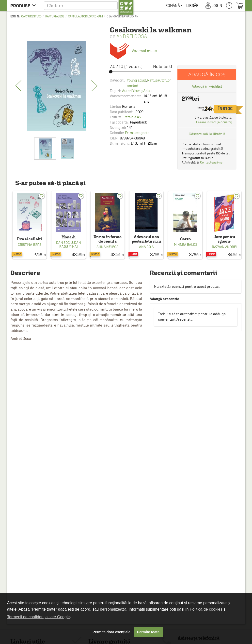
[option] (56, 86)
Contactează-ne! (212, 162)
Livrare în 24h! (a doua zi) (214, 122)
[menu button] (24, 6)
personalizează (113, 609)
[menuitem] (191, 6)
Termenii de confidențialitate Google (38, 617)
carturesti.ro (31, 16)
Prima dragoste (137, 133)
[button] (89, 6)
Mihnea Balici (185, 245)
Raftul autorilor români (85, 16)
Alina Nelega (107, 247)
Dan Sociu (64, 243)
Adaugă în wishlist (207, 86)
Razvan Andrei (224, 247)
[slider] (141, 72)
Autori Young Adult (137, 91)
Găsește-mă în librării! (207, 134)
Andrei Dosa (132, 36)
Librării (211, 6)
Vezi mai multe (133, 51)
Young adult (136, 80)
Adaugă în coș (207, 75)
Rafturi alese (55, 16)
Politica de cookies (206, 609)
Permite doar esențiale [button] (111, 632)
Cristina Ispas (30, 245)
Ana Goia (146, 247)
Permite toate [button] (148, 632)
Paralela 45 (132, 117)
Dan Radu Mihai (70, 245)
